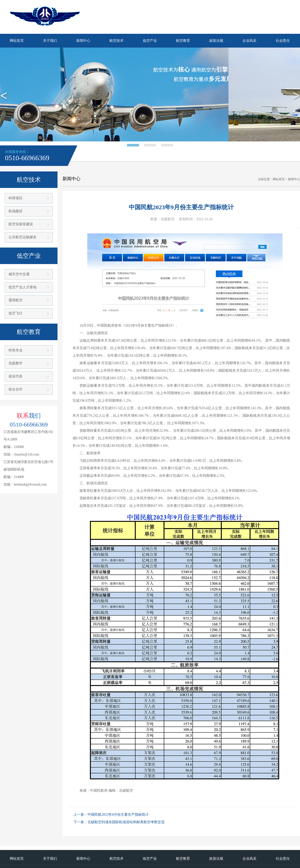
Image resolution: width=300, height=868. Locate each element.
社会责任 (283, 41)
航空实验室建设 (21, 224)
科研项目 (15, 198)
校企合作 (15, 389)
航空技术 (116, 41)
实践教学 (15, 363)
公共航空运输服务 (22, 237)
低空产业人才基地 (22, 287)
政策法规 (216, 41)
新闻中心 (83, 41)
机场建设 (15, 211)
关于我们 (50, 41)
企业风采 (249, 41)
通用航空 (15, 300)
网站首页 (17, 41)
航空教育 (183, 41)
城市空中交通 (19, 274)
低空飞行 (15, 313)
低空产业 (150, 41)
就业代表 (15, 376)
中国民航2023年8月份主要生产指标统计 (118, 815)
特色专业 (15, 350)
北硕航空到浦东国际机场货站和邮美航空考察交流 (126, 822)
